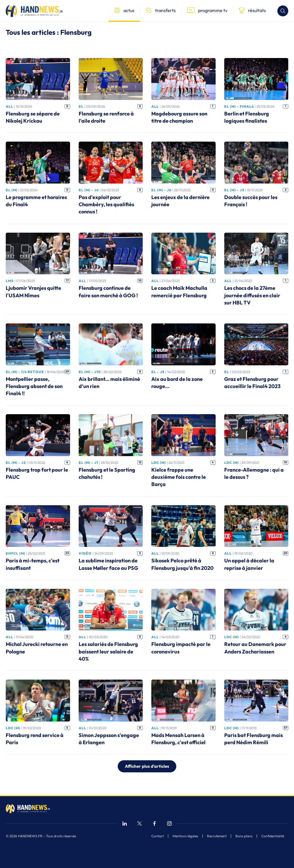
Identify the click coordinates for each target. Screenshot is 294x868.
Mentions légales (185, 836)
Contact (157, 836)
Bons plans (244, 836)
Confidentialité (273, 836)
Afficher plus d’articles (147, 766)
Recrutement (217, 836)
